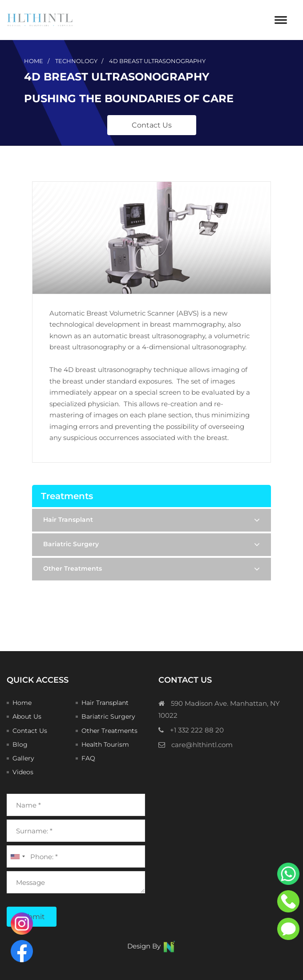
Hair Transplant (152, 520)
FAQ (88, 758)
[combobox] (17, 856)
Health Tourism (105, 744)
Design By (151, 946)
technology (76, 61)
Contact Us (152, 125)
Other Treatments (152, 569)
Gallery (23, 758)
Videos (23, 772)
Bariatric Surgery (152, 544)
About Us (27, 716)
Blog (20, 744)
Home (34, 61)
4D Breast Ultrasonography (157, 61)
